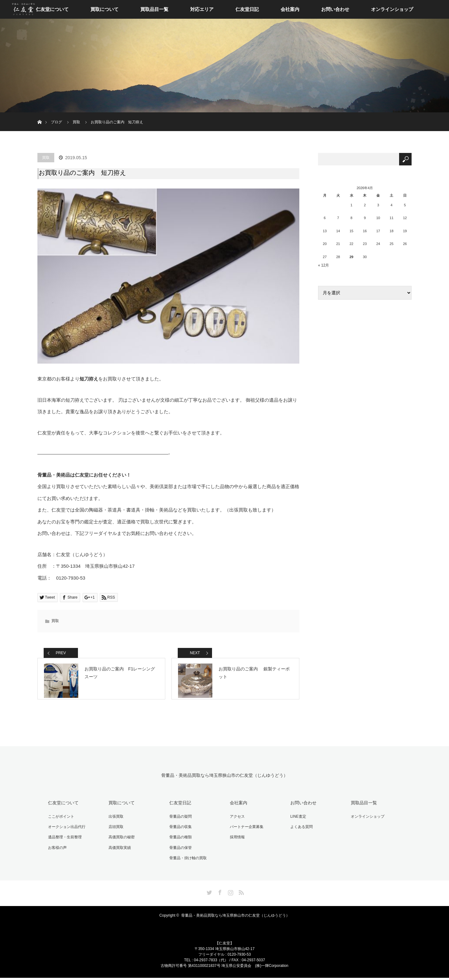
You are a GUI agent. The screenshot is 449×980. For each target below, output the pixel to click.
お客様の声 (56, 850)
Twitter (209, 894)
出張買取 (115, 821)
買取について (104, 9)
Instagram (230, 894)
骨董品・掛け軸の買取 (186, 860)
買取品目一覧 (154, 9)
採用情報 (236, 840)
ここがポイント (60, 821)
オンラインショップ (392, 9)
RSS (240, 894)
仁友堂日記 (247, 9)
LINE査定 (297, 821)
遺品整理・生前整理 (64, 840)
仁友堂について (52, 9)
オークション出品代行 (65, 831)
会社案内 (290, 9)
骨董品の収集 (179, 831)
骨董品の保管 (179, 850)
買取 (46, 158)
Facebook (219, 894)
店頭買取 (115, 831)
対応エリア (202, 9)
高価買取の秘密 (120, 840)
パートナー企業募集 (245, 831)
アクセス (236, 821)
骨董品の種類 (179, 840)
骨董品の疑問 (179, 821)
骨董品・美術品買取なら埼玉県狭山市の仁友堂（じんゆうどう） (224, 781)
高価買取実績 (118, 850)
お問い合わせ (335, 9)
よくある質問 (300, 831)
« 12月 (323, 265)
